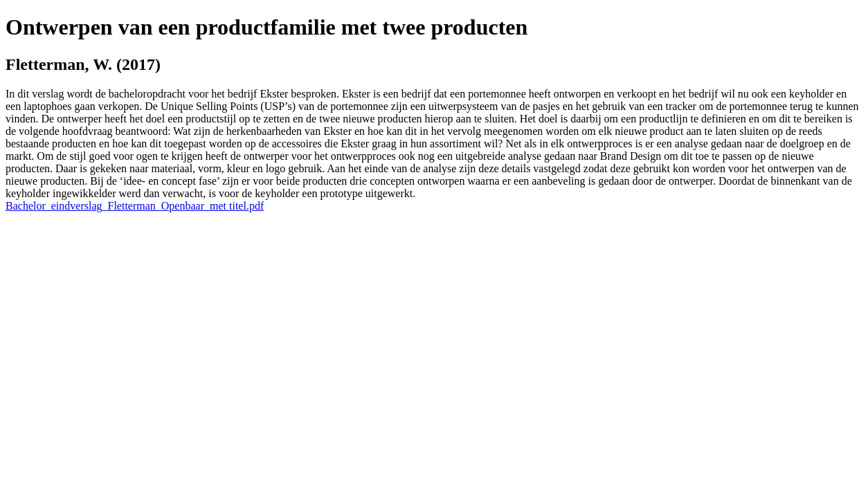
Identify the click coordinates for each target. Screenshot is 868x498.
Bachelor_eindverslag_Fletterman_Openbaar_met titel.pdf (135, 206)
